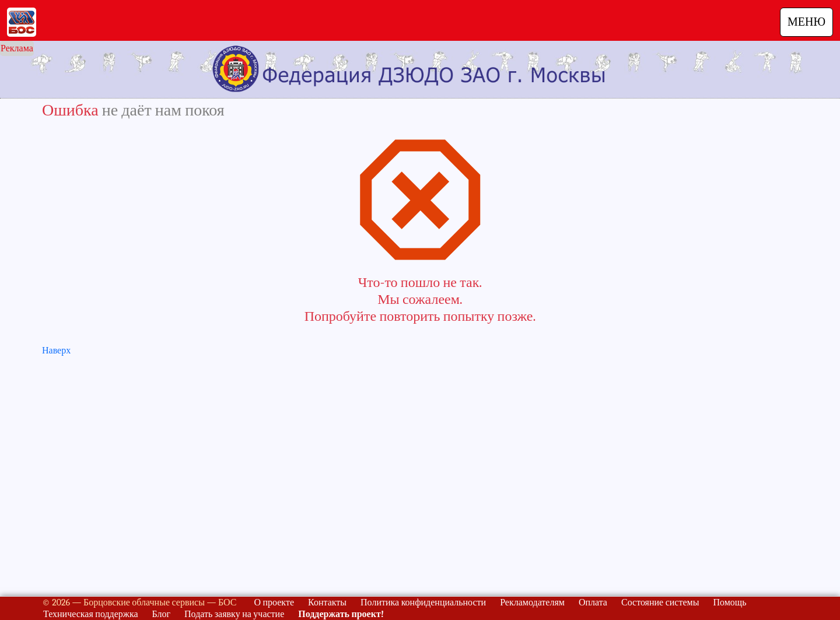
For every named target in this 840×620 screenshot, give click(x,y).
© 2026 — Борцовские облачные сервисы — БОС (139, 603)
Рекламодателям (532, 603)
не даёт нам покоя (163, 110)
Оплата (593, 603)
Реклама (17, 48)
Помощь (729, 603)
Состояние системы (660, 603)
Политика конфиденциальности (423, 603)
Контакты (327, 603)
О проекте (274, 603)
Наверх (56, 351)
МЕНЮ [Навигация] (806, 22)
